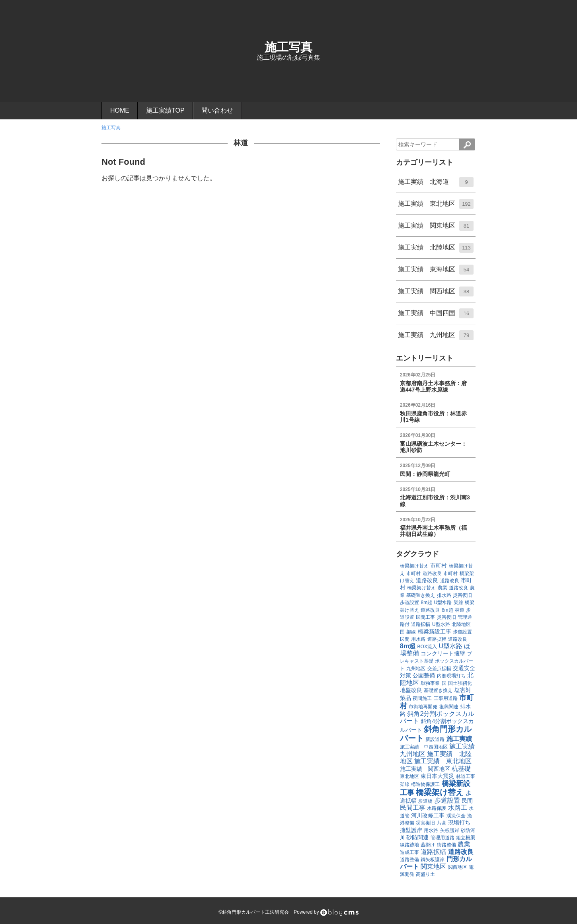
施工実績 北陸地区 (436, 250)
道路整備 (409, 860)
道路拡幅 (421, 624)
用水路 (418, 639)
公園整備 (424, 675)
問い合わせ (217, 110)
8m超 (426, 602)
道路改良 (432, 573)
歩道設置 (409, 602)
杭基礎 (461, 769)
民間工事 (425, 617)
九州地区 (416, 669)
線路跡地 (409, 845)
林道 (241, 143)
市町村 (439, 565)
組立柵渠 (466, 838)
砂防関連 (417, 837)
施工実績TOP (165, 110)
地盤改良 (411, 690)
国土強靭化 (460, 683)
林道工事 (466, 776)
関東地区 (433, 866)
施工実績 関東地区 (436, 228)
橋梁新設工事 (435, 632)
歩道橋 (425, 801)
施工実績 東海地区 (436, 272)
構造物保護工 (425, 784)
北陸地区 (461, 624)
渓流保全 (456, 816)
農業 (442, 588)
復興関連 (449, 707)
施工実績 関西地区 (436, 294)
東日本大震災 (437, 776)
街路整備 (446, 845)
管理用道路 (442, 838)
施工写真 (288, 47)
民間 (405, 639)
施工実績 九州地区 (436, 338)
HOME (120, 110)
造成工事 (409, 852)
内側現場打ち (451, 676)
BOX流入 (427, 647)
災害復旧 (462, 595)
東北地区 (409, 776)
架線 (458, 602)
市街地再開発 (423, 707)
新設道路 (435, 739)
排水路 (444, 595)
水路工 (458, 808)
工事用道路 (446, 698)
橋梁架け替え (414, 566)
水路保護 (437, 808)
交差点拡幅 (439, 669)
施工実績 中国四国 (436, 316)
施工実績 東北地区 (436, 207)
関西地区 (458, 867)
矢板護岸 (450, 830)
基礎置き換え (421, 595)
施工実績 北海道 (436, 185)
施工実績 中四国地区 (424, 747)
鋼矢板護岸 (433, 860)
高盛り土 (425, 874)
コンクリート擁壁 (443, 653)
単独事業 (430, 683)
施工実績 (459, 739)
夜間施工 (422, 698)
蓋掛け (428, 845)
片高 (442, 823)
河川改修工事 (428, 815)
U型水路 (443, 602)
